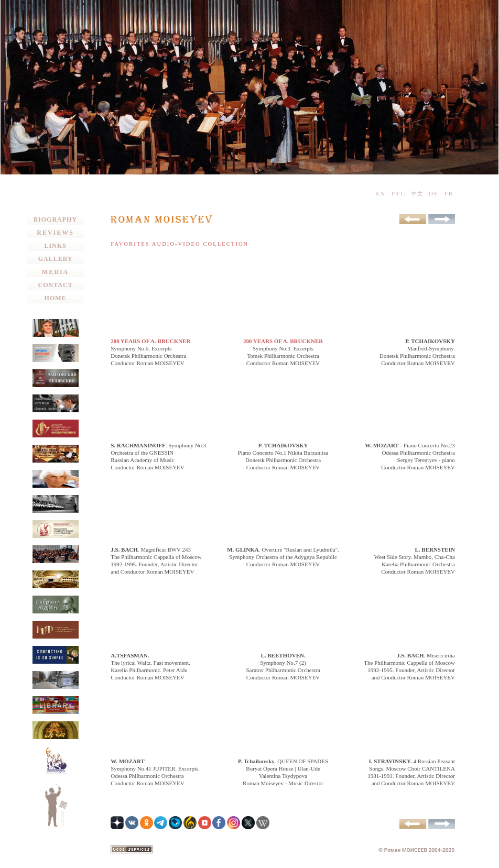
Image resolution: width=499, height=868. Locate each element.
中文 (417, 194)
